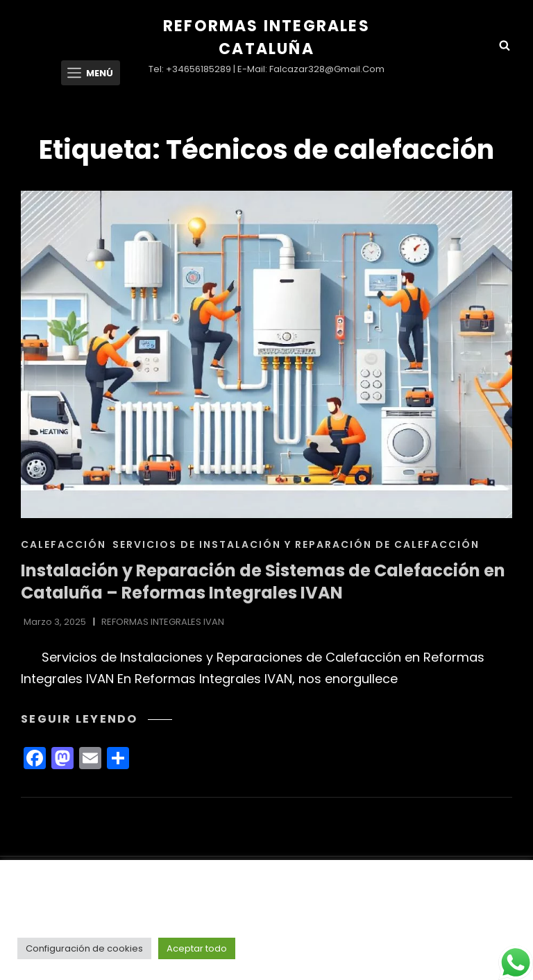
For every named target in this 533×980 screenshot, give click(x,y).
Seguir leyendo (96, 719)
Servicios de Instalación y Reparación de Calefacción (296, 544)
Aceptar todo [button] (197, 948)
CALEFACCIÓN (64, 544)
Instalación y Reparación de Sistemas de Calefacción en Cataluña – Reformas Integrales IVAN (263, 582)
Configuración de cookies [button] (84, 948)
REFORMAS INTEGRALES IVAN (163, 622)
